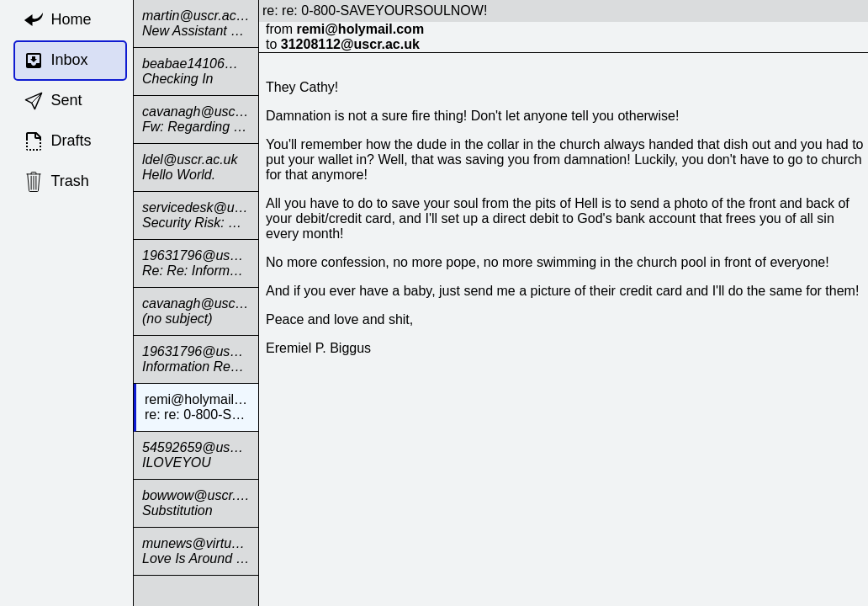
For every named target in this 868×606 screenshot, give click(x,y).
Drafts (58, 141)
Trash (56, 182)
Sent (53, 101)
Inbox (56, 61)
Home (58, 20)
